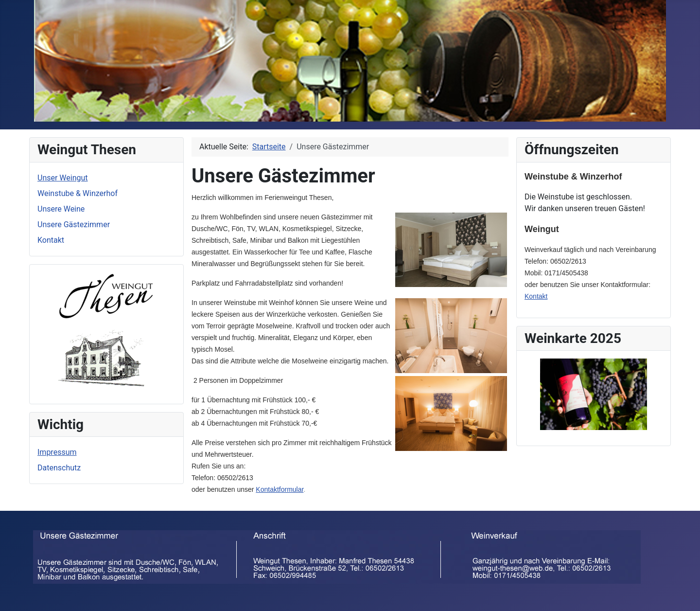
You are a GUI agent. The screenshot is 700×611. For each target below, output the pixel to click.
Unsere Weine (61, 209)
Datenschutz (59, 468)
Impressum (57, 452)
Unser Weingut (63, 178)
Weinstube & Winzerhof (78, 193)
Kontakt (51, 240)
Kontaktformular (280, 489)
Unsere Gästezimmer (74, 225)
